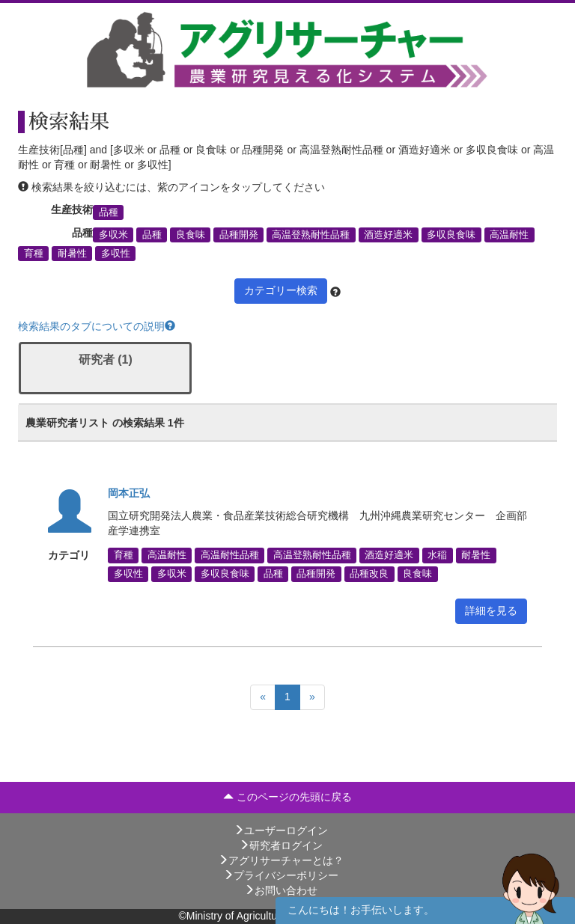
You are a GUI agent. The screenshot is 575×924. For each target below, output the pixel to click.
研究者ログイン (281, 845)
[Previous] (263, 697)
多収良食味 (451, 235)
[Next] (312, 697)
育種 (34, 254)
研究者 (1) (106, 359)
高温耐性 (509, 235)
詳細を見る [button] (491, 611)
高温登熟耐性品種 (311, 235)
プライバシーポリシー (281, 875)
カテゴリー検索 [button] (281, 290)
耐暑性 (72, 254)
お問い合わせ (281, 890)
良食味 (191, 235)
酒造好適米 (388, 235)
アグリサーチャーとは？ (281, 860)
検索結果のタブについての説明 (97, 326)
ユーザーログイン (281, 830)
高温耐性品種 (230, 555)
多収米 (113, 235)
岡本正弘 (129, 493)
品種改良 (369, 574)
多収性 (116, 254)
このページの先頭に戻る (287, 797)
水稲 (437, 555)
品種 (109, 212)
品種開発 (239, 235)
